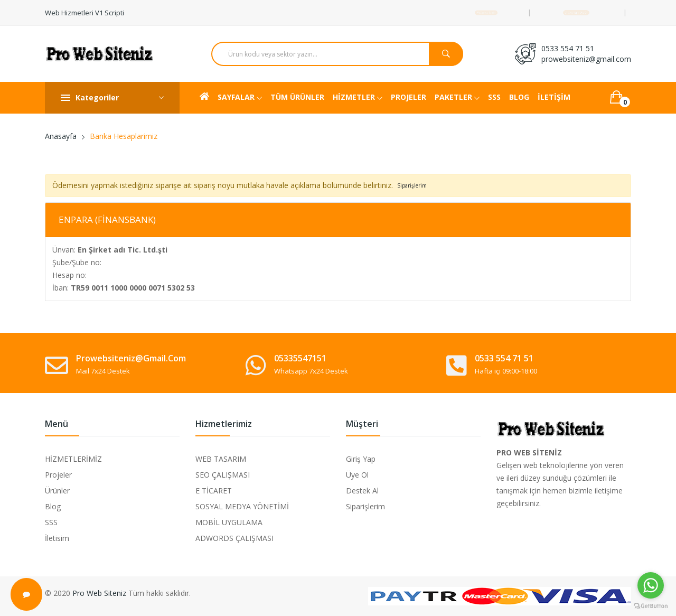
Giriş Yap (361, 459)
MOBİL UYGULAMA (229, 522)
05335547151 (300, 358)
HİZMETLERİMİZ (73, 459)
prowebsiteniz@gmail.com (586, 59)
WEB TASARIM (221, 459)
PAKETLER (457, 98)
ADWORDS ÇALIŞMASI (234, 538)
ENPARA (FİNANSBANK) (107, 220)
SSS (494, 97)
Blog (53, 506)
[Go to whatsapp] (651, 585)
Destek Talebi (486, 12)
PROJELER (409, 97)
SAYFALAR (240, 98)
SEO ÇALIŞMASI (223, 475)
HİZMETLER (358, 98)
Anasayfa (61, 136)
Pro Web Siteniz (99, 593)
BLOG (519, 97)
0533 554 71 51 (568, 48)
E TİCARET (214, 491)
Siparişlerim (365, 506)
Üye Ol (357, 475)
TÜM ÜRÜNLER (297, 97)
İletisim (57, 538)
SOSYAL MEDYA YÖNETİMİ (242, 506)
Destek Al (362, 491)
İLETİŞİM (554, 97)
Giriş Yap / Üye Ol (576, 12)
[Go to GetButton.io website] (651, 605)
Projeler (58, 475)
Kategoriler (112, 98)
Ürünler (57, 491)
